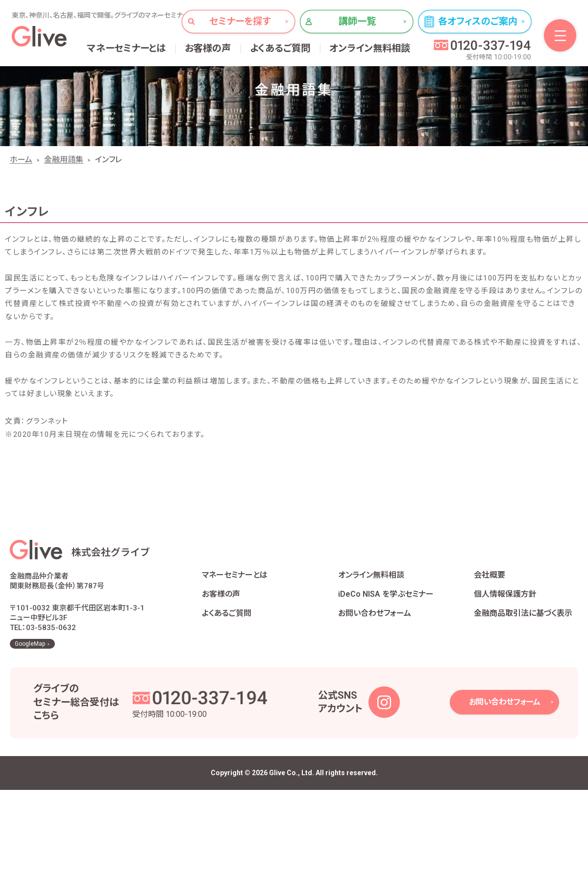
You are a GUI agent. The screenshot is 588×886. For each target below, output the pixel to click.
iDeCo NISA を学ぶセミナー (386, 594)
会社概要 (490, 575)
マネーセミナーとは (127, 48)
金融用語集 (64, 160)
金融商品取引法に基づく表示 (523, 613)
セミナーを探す (240, 21)
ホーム (21, 160)
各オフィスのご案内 (478, 21)
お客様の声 (208, 48)
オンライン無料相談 (370, 48)
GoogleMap (30, 644)
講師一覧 (357, 21)
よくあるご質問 (280, 48)
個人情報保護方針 (505, 594)
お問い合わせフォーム (375, 613)
